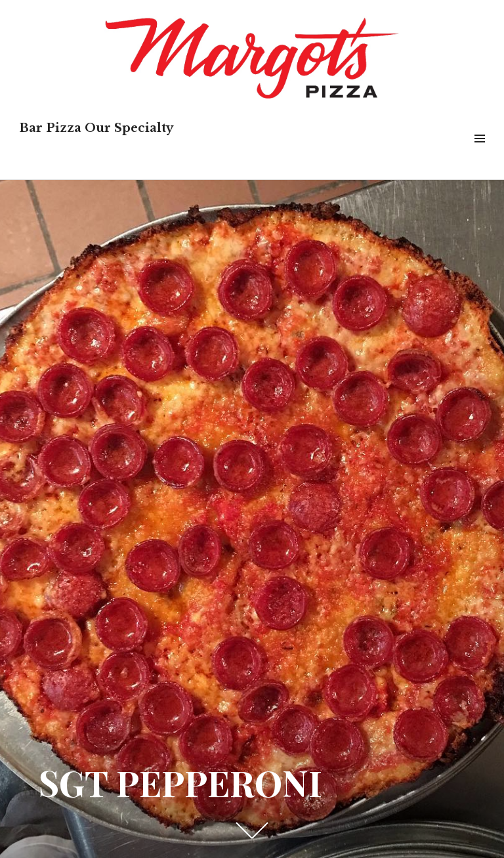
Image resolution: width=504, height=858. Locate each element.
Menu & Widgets (479, 153)
